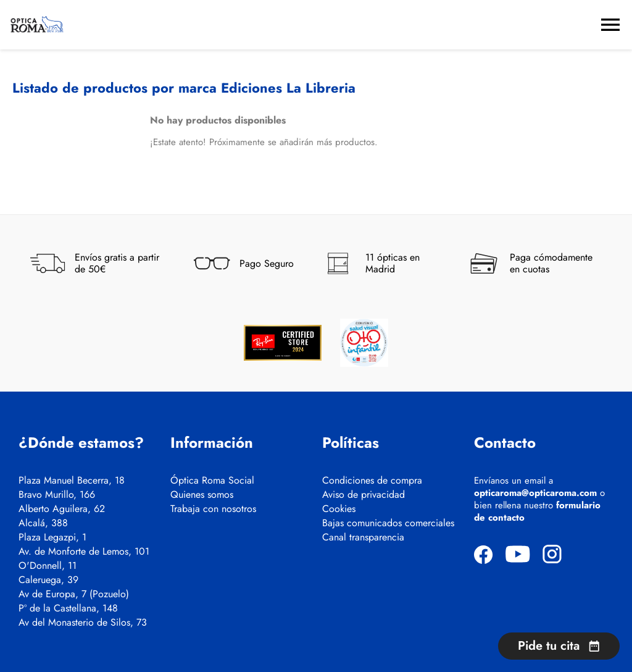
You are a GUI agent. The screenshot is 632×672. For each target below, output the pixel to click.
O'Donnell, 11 (48, 566)
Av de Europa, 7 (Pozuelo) (74, 594)
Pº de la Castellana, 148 (68, 608)
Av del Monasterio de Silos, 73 (83, 623)
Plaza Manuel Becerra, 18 (72, 481)
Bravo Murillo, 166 (57, 495)
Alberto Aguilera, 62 (62, 509)
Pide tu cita (559, 646)
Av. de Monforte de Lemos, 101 (84, 552)
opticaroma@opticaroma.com (535, 493)
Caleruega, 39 (48, 580)
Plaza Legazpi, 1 (52, 537)
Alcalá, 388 (43, 523)
